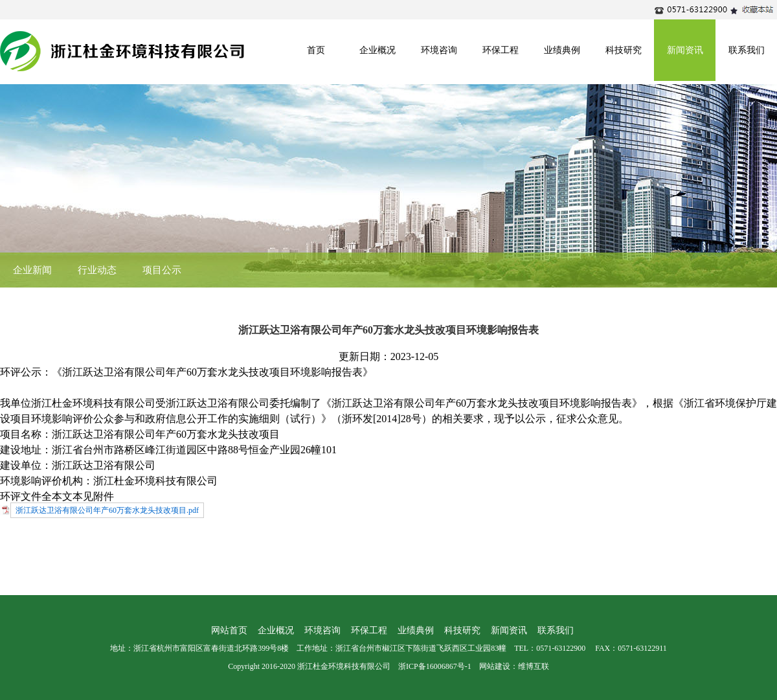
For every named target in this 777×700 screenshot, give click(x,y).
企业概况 (377, 50)
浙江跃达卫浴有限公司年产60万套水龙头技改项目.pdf (107, 510)
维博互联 (534, 666)
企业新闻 (32, 270)
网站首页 (229, 630)
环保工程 (501, 50)
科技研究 (624, 50)
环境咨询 (439, 50)
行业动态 (97, 270)
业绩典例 (562, 50)
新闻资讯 (685, 50)
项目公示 (162, 270)
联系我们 (747, 50)
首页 (316, 50)
